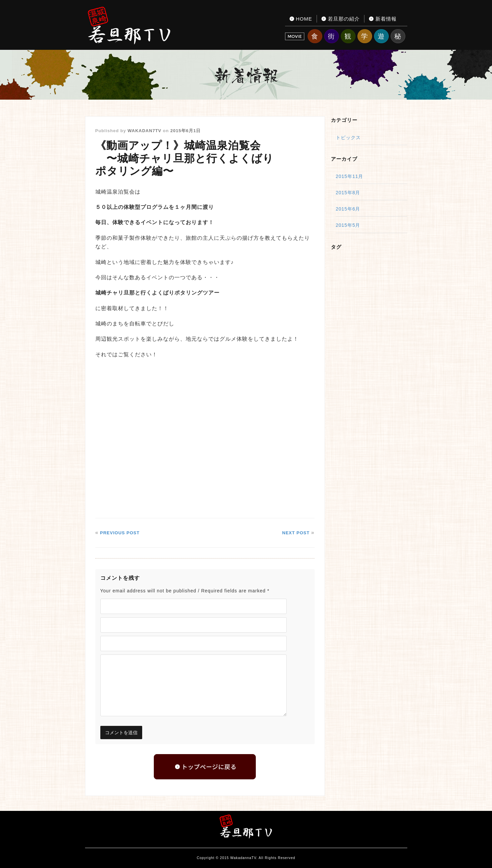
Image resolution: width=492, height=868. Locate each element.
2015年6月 (348, 209)
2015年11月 (350, 176)
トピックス (348, 137)
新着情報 (386, 19)
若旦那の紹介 (344, 19)
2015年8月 (348, 193)
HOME (304, 19)
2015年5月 (348, 225)
